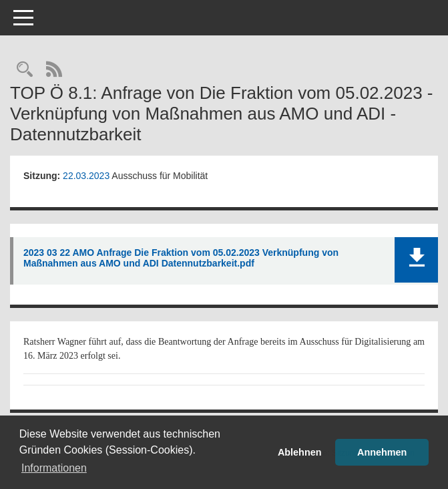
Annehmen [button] (382, 452)
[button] (416, 260)
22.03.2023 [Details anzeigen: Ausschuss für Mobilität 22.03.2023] (86, 176)
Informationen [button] (54, 468)
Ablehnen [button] (300, 452)
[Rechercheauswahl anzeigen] (25, 70)
